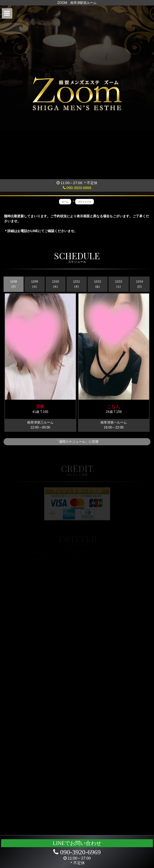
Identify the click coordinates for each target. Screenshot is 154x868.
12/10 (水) (56, 284)
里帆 (40, 406)
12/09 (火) (34, 284)
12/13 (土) (118, 284)
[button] (7, 13)
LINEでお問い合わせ (77, 843)
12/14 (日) (140, 284)
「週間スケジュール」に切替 (77, 442)
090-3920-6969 (77, 188)
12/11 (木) (76, 284)
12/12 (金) (98, 284)
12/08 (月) (14, 284)
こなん (114, 406)
